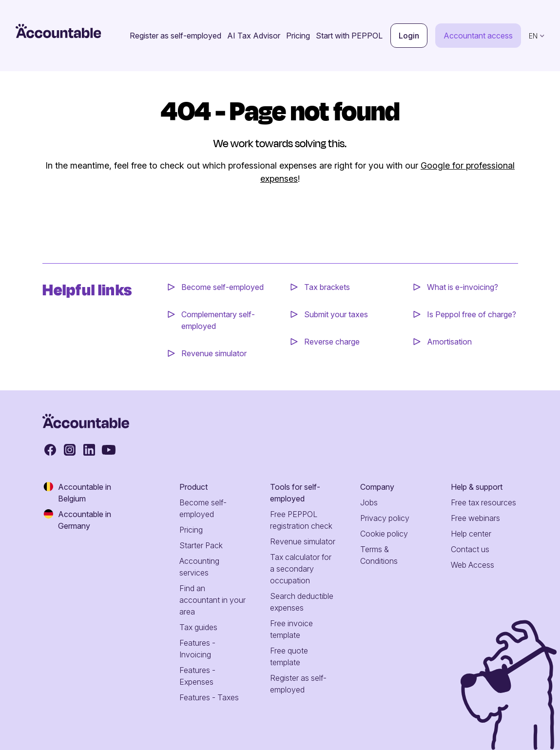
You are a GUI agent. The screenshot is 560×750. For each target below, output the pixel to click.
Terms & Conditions (379, 555)
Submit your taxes (336, 314)
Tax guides (198, 627)
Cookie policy (384, 534)
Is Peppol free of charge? (472, 314)
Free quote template (289, 656)
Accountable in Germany (77, 519)
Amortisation (449, 342)
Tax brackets (327, 287)
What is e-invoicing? (463, 287)
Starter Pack (201, 545)
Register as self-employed (175, 36)
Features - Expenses (197, 676)
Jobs (369, 502)
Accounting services (199, 567)
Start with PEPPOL (349, 36)
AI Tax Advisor (254, 36)
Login (409, 36)
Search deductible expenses (302, 602)
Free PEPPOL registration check (301, 520)
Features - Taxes (209, 697)
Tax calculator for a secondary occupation (301, 569)
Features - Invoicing (197, 649)
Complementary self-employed (218, 320)
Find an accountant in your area (212, 600)
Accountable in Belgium (77, 492)
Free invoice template (291, 629)
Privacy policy (385, 518)
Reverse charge (332, 342)
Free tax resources (483, 502)
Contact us (470, 549)
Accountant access (478, 36)
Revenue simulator (214, 353)
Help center (471, 534)
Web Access (473, 565)
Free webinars (475, 518)
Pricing (298, 36)
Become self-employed (222, 287)
